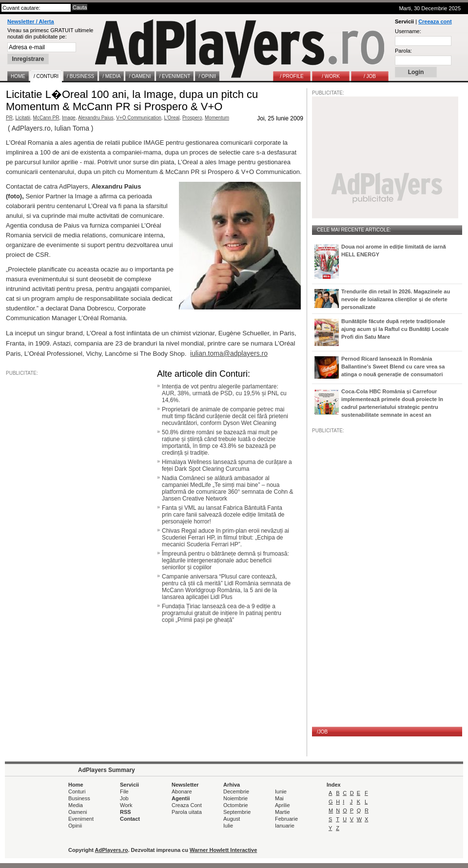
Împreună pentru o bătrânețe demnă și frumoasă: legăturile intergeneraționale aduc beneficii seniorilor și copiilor (225, 560)
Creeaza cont (435, 21)
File (124, 791)
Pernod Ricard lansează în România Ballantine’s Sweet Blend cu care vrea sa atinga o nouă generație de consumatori (393, 366)
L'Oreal (172, 118)
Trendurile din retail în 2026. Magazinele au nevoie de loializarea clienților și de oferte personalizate (396, 299)
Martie (283, 812)
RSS (126, 812)
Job (124, 798)
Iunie (281, 791)
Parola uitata (187, 812)
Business (79, 798)
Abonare (182, 791)
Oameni (78, 812)
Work (126, 805)
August (232, 819)
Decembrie (236, 791)
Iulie (228, 826)
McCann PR (46, 118)
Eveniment (81, 819)
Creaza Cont (187, 805)
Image (69, 118)
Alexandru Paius (96, 118)
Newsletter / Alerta (31, 21)
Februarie (286, 819)
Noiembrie (235, 798)
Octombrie (236, 805)
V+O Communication (139, 118)
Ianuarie (285, 826)
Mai (279, 798)
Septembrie (237, 812)
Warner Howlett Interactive (223, 850)
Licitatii (23, 118)
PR (9, 118)
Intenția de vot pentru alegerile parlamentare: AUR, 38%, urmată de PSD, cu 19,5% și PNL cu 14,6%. (224, 393)
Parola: (403, 51)
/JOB (322, 732)
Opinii (75, 826)
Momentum (217, 118)
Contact (130, 819)
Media (76, 805)
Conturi (77, 791)
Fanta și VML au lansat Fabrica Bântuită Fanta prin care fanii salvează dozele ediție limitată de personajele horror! (223, 515)
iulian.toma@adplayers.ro (229, 353)
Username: (408, 31)
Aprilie (283, 805)
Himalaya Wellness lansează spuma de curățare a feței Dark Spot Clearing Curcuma (227, 465)
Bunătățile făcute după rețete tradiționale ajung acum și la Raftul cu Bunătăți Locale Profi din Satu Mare (395, 329)
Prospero (192, 118)
